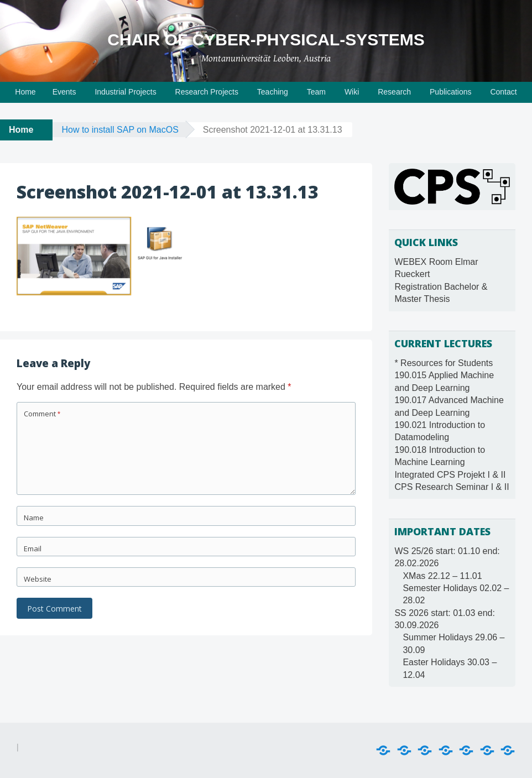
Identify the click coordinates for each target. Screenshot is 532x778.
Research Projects (207, 92)
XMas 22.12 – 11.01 (442, 576)
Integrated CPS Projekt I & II (450, 475)
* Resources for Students (444, 363)
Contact (503, 92)
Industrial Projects (125, 92)
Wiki (352, 92)
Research (394, 92)
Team (316, 92)
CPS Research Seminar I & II (452, 487)
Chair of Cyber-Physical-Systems (266, 40)
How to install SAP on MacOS (120, 130)
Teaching (273, 92)
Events (64, 92)
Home (25, 92)
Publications (451, 92)
